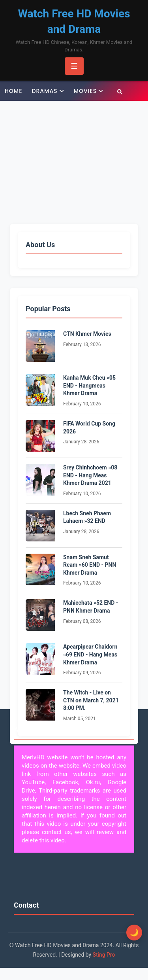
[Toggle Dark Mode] (134, 933)
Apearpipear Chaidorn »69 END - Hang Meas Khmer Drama (90, 654)
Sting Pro (104, 955)
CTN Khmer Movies (87, 334)
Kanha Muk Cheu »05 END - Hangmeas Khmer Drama (89, 385)
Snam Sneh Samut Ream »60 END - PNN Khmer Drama (90, 565)
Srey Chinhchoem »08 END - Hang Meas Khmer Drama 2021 (90, 475)
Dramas (45, 91)
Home (14, 91)
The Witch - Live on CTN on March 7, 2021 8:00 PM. (91, 700)
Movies (85, 91)
